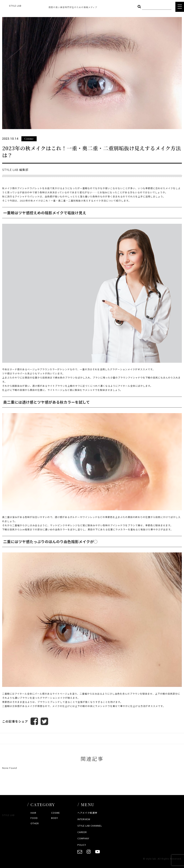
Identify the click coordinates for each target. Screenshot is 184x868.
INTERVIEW (84, 819)
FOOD (34, 818)
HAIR (33, 813)
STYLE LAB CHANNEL (90, 826)
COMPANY (83, 838)
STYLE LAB (15, 6)
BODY (55, 818)
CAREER (82, 832)
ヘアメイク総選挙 (87, 813)
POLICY (82, 845)
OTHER (35, 823)
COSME (56, 813)
